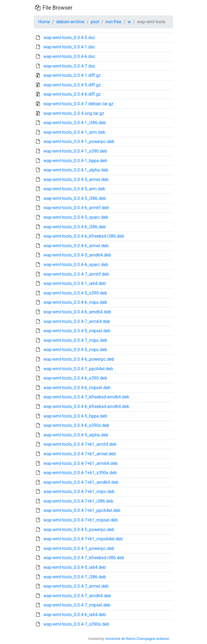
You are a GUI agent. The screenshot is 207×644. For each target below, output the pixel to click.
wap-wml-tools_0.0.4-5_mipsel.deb (77, 331)
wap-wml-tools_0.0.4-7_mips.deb (75, 340)
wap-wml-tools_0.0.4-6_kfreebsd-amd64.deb (86, 406)
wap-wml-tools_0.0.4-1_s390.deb (75, 151)
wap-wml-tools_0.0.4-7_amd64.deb (77, 596)
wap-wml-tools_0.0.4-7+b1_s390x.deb (80, 473)
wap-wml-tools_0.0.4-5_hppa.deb (75, 416)
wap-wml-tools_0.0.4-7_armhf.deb (76, 274)
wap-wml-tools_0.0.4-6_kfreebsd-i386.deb (84, 236)
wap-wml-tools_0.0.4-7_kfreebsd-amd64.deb (86, 397)
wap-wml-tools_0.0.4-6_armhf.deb (76, 208)
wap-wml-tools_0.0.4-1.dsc (69, 47)
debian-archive (70, 22)
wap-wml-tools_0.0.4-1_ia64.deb (75, 283)
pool (95, 22)
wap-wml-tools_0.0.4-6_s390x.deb (76, 425)
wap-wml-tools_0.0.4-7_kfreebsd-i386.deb (84, 558)
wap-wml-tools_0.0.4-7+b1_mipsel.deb (81, 520)
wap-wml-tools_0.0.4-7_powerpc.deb (79, 548)
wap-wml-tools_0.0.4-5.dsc (69, 38)
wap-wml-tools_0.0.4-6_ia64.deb (75, 615)
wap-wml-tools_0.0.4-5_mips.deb (75, 350)
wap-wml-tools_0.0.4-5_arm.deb (74, 189)
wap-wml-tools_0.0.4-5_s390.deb (75, 293)
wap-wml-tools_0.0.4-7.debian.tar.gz (78, 104)
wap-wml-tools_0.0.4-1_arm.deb (74, 132)
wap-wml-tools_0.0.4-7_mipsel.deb (77, 605)
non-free (113, 22)
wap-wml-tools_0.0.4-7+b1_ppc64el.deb (82, 510)
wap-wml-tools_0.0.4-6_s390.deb (75, 378)
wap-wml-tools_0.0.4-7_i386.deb (75, 577)
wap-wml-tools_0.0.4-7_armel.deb (76, 586)
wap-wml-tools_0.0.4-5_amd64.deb (77, 255)
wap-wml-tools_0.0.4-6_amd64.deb (77, 312)
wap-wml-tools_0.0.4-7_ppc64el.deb (78, 369)
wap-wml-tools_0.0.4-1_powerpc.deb (79, 142)
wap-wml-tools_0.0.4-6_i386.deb (75, 227)
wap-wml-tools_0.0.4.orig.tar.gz (74, 113)
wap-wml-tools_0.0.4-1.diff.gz (72, 75)
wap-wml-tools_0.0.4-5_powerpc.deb (79, 530)
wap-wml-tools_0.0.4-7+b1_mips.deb (79, 492)
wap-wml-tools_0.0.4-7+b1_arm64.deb (80, 463)
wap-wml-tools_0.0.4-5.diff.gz (72, 85)
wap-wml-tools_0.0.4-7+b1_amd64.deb (81, 482)
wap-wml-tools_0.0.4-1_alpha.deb (76, 170)
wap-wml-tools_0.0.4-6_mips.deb (75, 302)
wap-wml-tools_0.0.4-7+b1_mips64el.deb (83, 539)
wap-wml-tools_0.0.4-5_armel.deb (76, 180)
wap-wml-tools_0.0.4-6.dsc (69, 56)
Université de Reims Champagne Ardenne (137, 639)
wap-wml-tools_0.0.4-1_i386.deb (75, 123)
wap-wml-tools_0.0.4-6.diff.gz (72, 94)
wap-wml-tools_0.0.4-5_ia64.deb (75, 567)
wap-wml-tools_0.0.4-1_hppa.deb (75, 161)
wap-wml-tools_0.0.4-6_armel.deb (76, 246)
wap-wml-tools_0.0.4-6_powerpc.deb (79, 359)
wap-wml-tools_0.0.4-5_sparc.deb (76, 217)
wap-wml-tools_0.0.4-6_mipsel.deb (77, 388)
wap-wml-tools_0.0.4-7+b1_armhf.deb (80, 444)
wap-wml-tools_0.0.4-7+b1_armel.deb (80, 454)
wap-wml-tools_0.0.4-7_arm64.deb (77, 321)
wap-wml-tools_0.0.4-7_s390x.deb (76, 624)
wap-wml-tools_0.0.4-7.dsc (69, 66)
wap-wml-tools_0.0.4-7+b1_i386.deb (78, 501)
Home (44, 22)
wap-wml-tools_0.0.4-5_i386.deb (75, 198)
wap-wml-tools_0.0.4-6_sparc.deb (76, 265)
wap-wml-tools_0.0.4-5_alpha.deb (76, 435)
